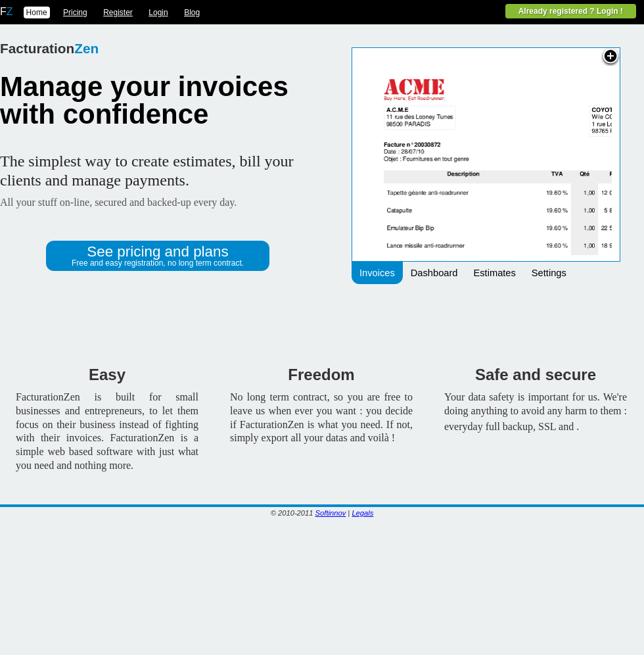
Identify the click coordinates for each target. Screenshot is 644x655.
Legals (362, 513)
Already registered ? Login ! (571, 11)
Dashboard (434, 273)
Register (118, 12)
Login (158, 12)
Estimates (494, 273)
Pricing (75, 12)
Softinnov (331, 513)
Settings (549, 273)
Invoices (377, 273)
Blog (192, 12)
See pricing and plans (158, 255)
